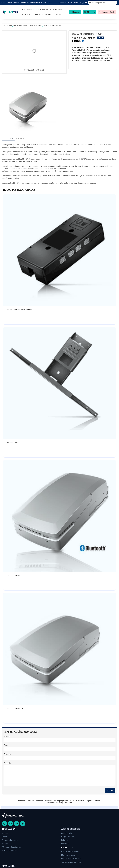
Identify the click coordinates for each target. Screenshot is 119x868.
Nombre (7, 736)
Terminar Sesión (109, 12)
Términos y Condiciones (11, 847)
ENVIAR (110, 790)
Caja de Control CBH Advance (19, 310)
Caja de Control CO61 (15, 709)
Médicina (65, 844)
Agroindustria (67, 833)
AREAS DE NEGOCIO (42, 10)
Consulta (7, 763)
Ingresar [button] (77, 12)
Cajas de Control (35, 26)
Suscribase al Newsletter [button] (69, 3)
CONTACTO (58, 14)
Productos (27, 10)
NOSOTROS (57, 10)
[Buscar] (90, 3)
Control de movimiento (70, 851)
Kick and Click (12, 443)
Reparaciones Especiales (71, 858)
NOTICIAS (26, 14)
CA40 (28, 145)
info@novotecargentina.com (38, 2)
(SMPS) (84, 159)
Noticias (5, 844)
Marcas (5, 837)
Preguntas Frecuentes (11, 840)
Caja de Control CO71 (15, 576)
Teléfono (8, 754)
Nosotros (5, 833)
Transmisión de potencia (71, 862)
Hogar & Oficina (68, 837)
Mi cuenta (91, 12)
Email (6, 745)
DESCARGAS (20, 138)
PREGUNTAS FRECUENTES (42, 14)
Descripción (8, 138)
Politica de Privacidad (10, 851)
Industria (65, 840)
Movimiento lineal (20, 26)
